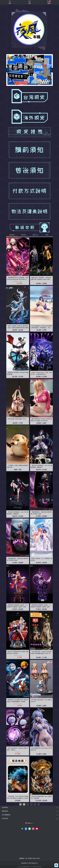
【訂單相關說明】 (6, 815)
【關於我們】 (5, 811)
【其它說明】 (5, 818)
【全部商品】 (5, 807)
